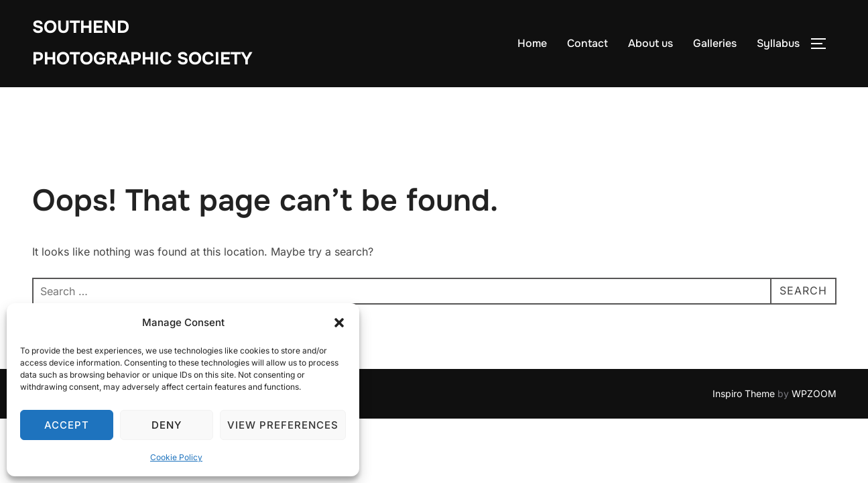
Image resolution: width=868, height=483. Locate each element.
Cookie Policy (176, 457)
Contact (587, 43)
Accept (67, 425)
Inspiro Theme (744, 393)
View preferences (283, 425)
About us (650, 43)
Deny (167, 425)
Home (532, 43)
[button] (339, 323)
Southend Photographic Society (142, 43)
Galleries (715, 43)
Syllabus (778, 43)
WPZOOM (814, 393)
